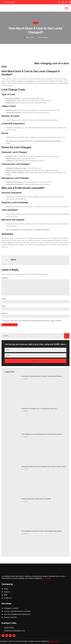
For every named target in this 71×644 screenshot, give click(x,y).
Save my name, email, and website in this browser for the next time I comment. (33, 321)
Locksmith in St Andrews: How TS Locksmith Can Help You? (39, 409)
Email (4, 306)
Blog (36, 23)
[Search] (67, 336)
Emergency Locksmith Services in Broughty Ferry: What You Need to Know (43, 467)
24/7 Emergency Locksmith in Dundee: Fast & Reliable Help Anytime (42, 531)
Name (4, 299)
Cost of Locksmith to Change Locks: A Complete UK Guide (27, 230)
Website (5, 313)
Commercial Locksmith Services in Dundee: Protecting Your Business (42, 376)
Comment (5, 278)
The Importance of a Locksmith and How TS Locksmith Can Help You (42, 434)
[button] (67, 8)
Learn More (47, 578)
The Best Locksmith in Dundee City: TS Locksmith (36, 499)
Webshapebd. (54, 641)
